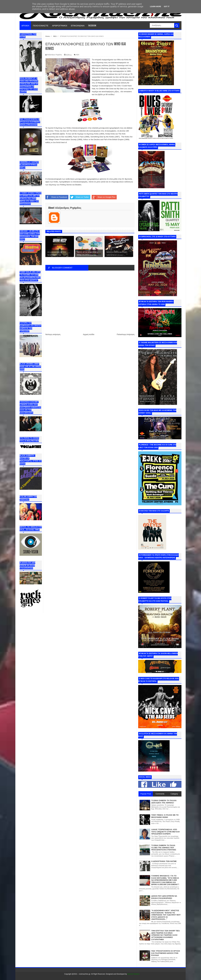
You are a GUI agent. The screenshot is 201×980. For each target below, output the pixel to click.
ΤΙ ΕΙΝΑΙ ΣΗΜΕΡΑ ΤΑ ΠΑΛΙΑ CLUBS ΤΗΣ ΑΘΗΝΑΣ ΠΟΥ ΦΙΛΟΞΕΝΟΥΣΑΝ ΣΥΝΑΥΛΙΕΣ (164, 848)
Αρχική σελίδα (89, 334)
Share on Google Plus (104, 197)
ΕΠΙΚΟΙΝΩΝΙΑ (78, 25)
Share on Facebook (56, 197)
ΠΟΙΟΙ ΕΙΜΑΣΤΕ (41, 25)
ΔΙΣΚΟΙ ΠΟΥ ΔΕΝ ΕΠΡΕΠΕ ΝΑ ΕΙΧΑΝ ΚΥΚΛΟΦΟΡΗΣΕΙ (164, 897)
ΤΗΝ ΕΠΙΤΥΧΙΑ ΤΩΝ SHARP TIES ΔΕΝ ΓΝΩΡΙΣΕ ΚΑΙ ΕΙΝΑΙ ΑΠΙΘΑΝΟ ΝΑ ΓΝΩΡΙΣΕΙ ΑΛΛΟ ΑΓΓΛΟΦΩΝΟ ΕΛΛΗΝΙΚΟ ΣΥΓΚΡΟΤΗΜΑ (165, 935)
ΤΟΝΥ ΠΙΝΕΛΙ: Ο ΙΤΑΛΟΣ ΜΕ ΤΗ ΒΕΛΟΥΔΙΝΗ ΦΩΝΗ (165, 816)
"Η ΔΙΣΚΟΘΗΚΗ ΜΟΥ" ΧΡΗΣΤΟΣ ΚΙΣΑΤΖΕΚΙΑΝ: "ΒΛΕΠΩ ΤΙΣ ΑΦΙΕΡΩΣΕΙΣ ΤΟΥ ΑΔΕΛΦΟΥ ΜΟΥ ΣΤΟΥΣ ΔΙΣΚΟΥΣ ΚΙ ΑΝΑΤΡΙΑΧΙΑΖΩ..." (166, 915)
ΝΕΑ (78, 55)
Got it (167, 6)
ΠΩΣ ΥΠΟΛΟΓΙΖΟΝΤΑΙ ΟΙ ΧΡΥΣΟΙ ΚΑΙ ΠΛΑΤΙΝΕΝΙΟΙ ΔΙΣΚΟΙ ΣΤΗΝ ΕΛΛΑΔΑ (166, 953)
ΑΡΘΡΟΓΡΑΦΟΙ (60, 25)
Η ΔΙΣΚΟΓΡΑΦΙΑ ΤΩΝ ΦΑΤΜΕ (164, 861)
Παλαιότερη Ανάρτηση (126, 334)
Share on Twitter (79, 197)
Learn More (155, 6)
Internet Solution (133, 974)
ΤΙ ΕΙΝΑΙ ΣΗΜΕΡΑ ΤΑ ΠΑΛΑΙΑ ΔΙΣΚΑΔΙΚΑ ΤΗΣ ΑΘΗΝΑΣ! (164, 802)
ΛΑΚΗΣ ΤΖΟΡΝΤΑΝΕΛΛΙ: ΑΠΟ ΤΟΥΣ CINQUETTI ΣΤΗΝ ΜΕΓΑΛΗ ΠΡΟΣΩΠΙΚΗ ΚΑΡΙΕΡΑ (165, 832)
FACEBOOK (92, 25)
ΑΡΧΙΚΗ (25, 25)
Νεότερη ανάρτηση (53, 334)
